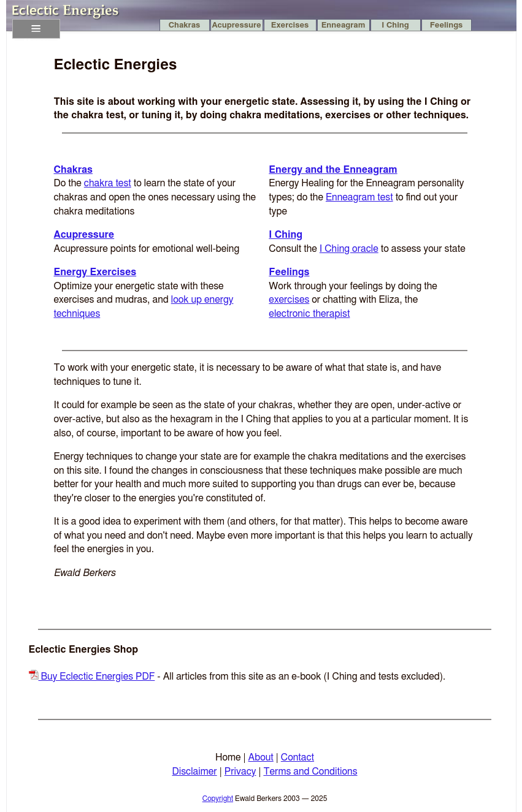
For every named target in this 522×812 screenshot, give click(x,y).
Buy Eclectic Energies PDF (92, 677)
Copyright (218, 799)
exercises (289, 300)
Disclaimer (194, 772)
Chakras (185, 25)
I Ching (395, 25)
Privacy (240, 772)
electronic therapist (309, 314)
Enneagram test (359, 197)
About (261, 757)
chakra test (108, 183)
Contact (297, 757)
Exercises (290, 25)
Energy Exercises (95, 272)
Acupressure (236, 25)
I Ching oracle (349, 249)
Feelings (447, 25)
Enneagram (344, 25)
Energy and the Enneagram (333, 170)
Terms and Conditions (310, 772)
